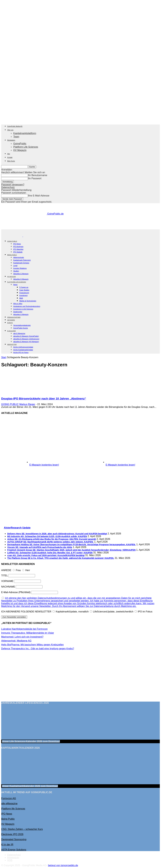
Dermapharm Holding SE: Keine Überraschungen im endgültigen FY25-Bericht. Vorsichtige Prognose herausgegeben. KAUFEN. (71, 545)
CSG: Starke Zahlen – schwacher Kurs (22, 829)
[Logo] (12, 236)
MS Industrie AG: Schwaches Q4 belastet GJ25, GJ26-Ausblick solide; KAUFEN (47, 536)
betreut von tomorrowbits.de (63, 865)
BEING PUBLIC (12, 255)
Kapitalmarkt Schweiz (21, 263)
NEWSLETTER (12, 344)
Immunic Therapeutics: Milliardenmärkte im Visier (28, 633)
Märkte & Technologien (28, 301)
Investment (23, 295)
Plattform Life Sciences (26, 147)
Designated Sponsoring (14, 839)
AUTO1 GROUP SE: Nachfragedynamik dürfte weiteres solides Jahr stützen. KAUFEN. (50, 542)
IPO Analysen (18, 247)
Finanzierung (24, 293)
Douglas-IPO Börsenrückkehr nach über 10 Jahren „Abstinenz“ (44, 399)
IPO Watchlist (18, 249)
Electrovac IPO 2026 (12, 834)
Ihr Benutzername (38, 175)
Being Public (8, 819)
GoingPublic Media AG (15, 126)
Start (4, 357)
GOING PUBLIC (12, 241)
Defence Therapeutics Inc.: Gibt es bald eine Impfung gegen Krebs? (38, 649)
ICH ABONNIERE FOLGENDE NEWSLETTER (26, 612)
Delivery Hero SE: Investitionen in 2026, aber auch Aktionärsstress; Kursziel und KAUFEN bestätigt (57, 534)
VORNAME (7, 581)
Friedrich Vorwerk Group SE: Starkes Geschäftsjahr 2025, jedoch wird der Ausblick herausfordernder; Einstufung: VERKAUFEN (71, 550)
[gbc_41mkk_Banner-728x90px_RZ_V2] (81, 228)
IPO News (17, 244)
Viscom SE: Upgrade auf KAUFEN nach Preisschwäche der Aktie (40, 547)
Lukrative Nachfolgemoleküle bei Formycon (24, 629)
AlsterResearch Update (17, 528)
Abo (9, 154)
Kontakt (10, 157)
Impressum (13, 858)
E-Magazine (11, 331)
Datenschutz (8, 187)
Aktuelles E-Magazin (21, 274)
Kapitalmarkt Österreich (22, 260)
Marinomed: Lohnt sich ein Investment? (22, 637)
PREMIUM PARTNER (14, 317)
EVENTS (10, 323)
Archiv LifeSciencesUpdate (23, 347)
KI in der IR (7, 845)
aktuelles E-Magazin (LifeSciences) (26, 339)
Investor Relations (20, 268)
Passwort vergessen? (13, 185)
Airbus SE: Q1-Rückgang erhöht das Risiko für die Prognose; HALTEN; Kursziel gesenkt (52, 539)
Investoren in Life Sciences (23, 309)
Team (16, 137)
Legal (15, 266)
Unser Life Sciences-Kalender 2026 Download (31, 741)
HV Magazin (20, 150)
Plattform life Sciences (13, 809)
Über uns (10, 130)
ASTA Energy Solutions (14, 850)
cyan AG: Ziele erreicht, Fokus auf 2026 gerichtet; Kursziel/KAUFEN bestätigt (46, 555)
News (15, 285)
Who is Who (18, 304)
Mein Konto (11, 161)
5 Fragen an (24, 287)
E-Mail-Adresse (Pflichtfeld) (16, 592)
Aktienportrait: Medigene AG (16, 641)
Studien (16, 271)
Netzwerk (11, 320)
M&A (21, 298)
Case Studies (24, 290)
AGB (10, 860)
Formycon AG (9, 798)
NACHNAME (8, 587)
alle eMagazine (9, 803)
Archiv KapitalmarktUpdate (23, 350)
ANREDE (6, 570)
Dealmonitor (18, 312)
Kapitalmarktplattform (25, 133)
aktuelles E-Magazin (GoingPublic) (26, 336)
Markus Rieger (27, 404)
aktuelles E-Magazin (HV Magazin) (26, 342)
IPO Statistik (18, 252)
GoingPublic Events (21, 328)
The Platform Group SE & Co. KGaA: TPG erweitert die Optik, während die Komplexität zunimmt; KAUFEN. (61, 558)
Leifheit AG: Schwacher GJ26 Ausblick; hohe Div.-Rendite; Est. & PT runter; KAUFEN (50, 553)
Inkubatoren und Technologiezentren (27, 306)
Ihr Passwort (35, 178)
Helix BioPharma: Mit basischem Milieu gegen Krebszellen (33, 645)
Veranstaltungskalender (22, 325)
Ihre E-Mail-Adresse (39, 196)
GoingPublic (20, 144)
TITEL (4, 576)
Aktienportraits (19, 257)
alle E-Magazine (19, 333)
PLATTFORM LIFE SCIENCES (17, 282)
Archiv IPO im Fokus (21, 352)
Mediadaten (11, 140)
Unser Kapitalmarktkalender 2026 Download (30, 786)
